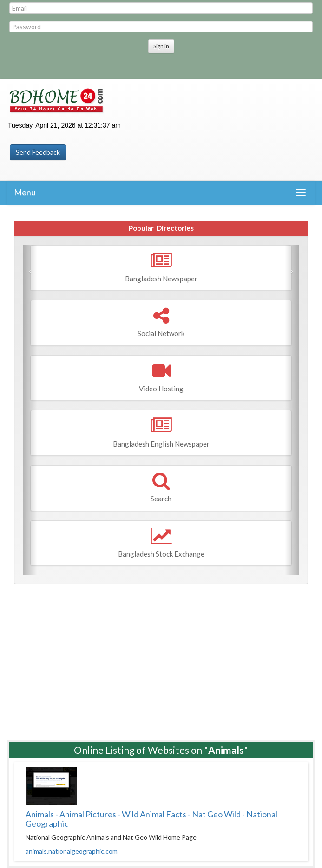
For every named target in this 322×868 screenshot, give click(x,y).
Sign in (161, 46)
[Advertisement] (161, 659)
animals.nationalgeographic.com (72, 851)
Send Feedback (38, 152)
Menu (25, 192)
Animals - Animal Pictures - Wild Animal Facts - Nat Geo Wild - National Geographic (151, 819)
